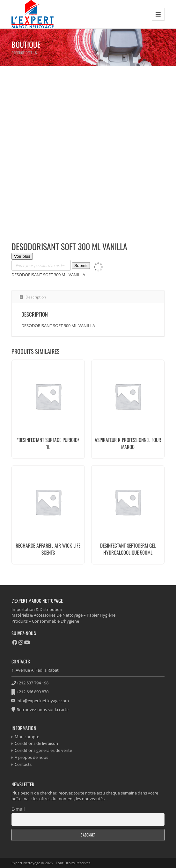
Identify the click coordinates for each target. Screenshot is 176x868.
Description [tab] (35, 297)
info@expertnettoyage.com (43, 701)
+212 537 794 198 (33, 683)
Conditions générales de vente (43, 750)
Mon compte (27, 737)
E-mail (18, 809)
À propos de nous (31, 757)
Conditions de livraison (36, 743)
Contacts (23, 764)
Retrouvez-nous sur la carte (43, 710)
